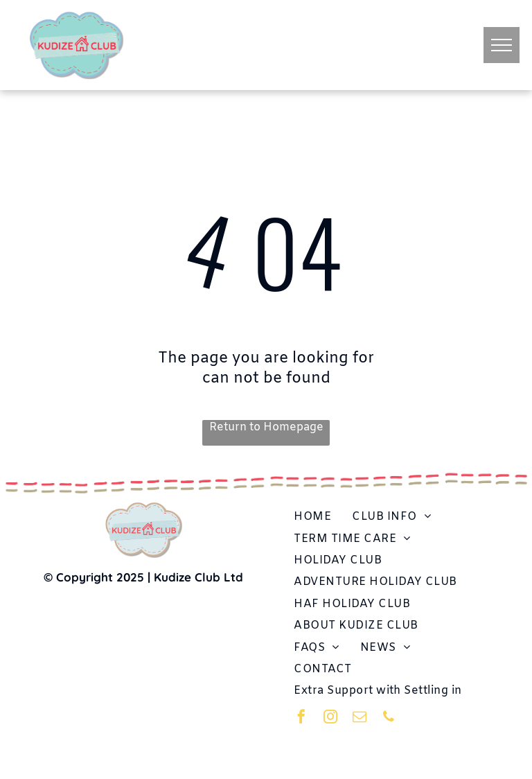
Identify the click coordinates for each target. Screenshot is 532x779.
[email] (360, 718)
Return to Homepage (266, 427)
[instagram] (330, 718)
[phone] (389, 718)
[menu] (502, 45)
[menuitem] (312, 517)
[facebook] (301, 718)
